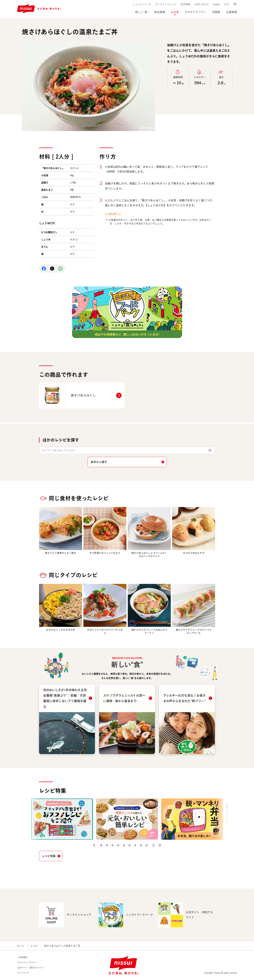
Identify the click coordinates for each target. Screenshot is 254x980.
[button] (94, 845)
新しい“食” (142, 12)
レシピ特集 (49, 856)
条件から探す (99, 462)
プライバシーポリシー (27, 963)
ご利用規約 (22, 957)
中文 (226, 4)
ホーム (20, 946)
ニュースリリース (142, 4)
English (216, 4)
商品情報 (160, 12)
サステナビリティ (196, 12)
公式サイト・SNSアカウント (30, 968)
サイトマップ (23, 973)
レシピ (175, 12)
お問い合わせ (202, 4)
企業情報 (231, 12)
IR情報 (216, 12)
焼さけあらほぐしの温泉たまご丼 (62, 946)
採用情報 (185, 4)
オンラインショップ (166, 4)
